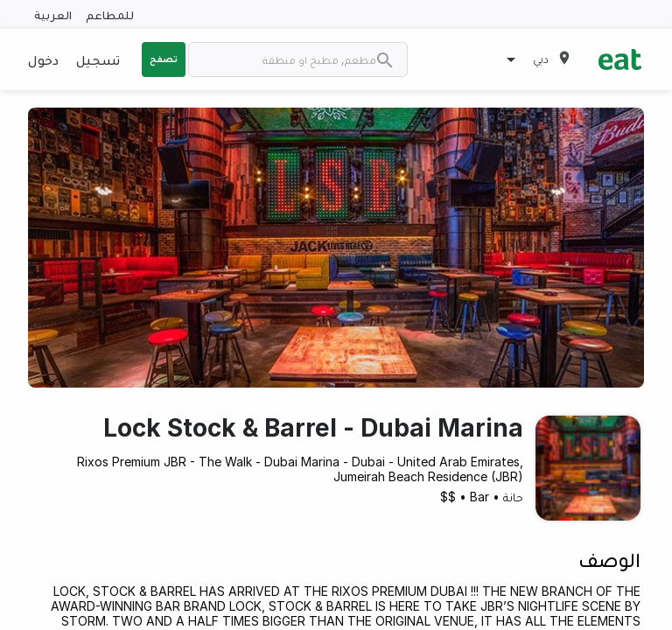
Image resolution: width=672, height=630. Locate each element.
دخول (43, 59)
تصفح (164, 59)
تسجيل (98, 59)
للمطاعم (110, 14)
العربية (53, 14)
